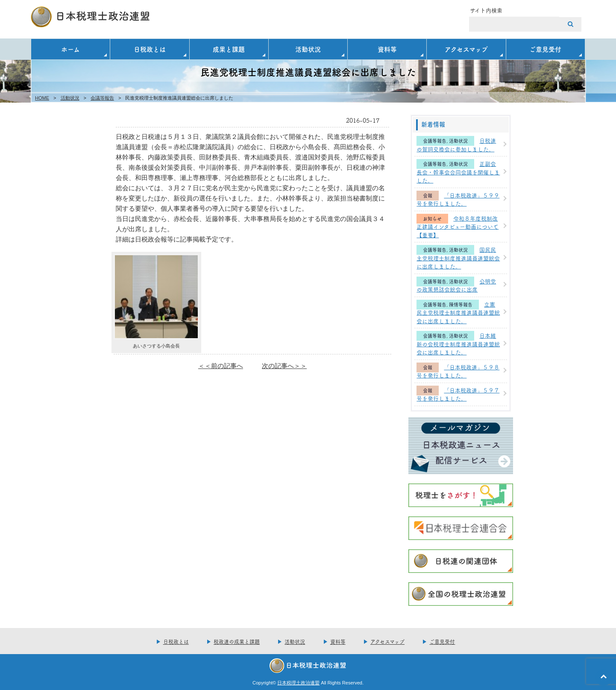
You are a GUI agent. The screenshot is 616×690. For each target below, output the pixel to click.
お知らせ (432, 219)
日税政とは (150, 49)
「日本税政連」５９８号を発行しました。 (458, 371)
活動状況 (308, 49)
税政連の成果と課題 (237, 641)
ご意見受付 (545, 49)
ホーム (70, 49)
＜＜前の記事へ (221, 366)
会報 (428, 196)
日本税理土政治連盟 (298, 683)
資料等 (387, 49)
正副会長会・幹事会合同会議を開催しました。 (458, 172)
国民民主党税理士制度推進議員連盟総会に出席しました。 (458, 258)
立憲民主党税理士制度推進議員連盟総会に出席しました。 (458, 312)
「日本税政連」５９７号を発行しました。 (458, 394)
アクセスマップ (466, 49)
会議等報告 (102, 98)
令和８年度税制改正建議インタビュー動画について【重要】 (458, 226)
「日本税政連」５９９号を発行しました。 (458, 199)
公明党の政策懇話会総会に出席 (456, 285)
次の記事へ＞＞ (284, 366)
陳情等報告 (461, 305)
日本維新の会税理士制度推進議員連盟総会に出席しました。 (458, 344)
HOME (42, 98)
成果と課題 (229, 49)
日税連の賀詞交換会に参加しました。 (456, 144)
